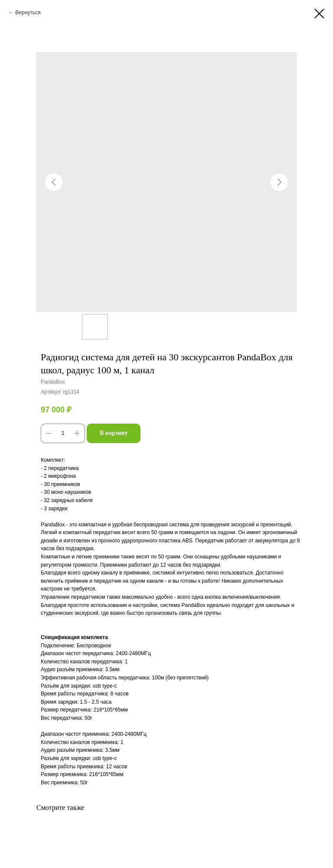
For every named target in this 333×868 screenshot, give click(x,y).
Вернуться (28, 13)
